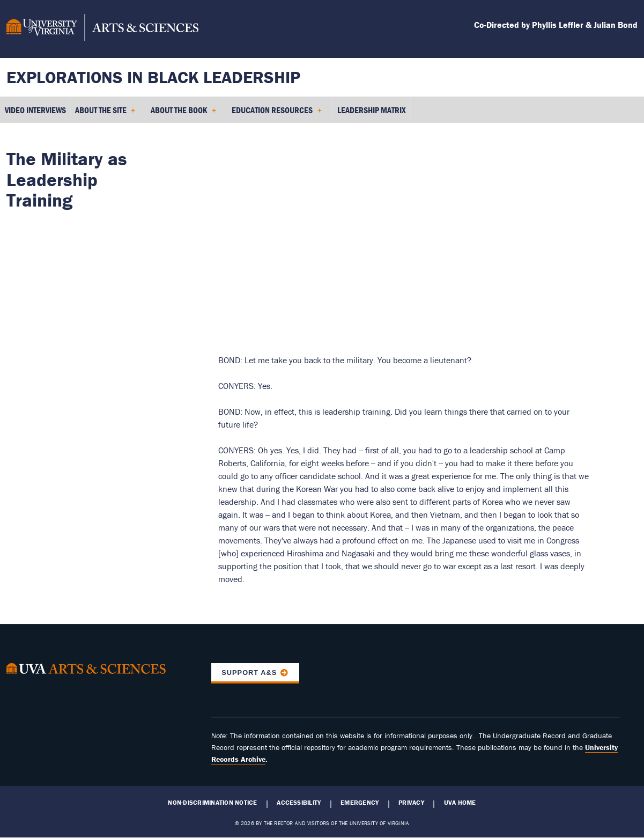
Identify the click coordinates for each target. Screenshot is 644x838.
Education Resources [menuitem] (277, 114)
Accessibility (299, 803)
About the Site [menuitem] (105, 114)
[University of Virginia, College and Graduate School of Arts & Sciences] (102, 29)
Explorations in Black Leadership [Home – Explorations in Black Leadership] (153, 77)
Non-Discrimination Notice (212, 803)
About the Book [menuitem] (183, 114)
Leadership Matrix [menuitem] (372, 110)
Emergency (360, 803)
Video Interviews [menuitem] (35, 110)
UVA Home (460, 803)
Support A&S (249, 672)
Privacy (411, 803)
